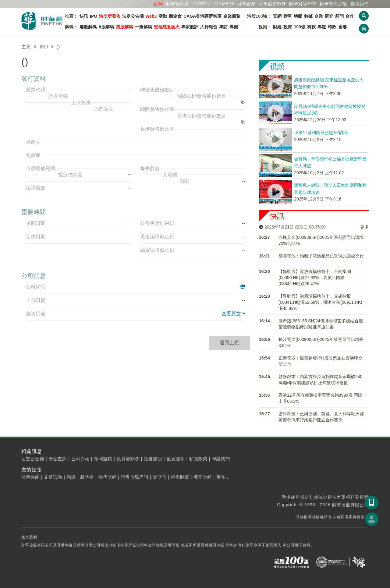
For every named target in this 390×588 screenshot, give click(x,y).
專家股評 (190, 27)
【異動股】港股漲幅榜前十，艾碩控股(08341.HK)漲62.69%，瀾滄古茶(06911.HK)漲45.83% (320, 302)
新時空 (87, 477)
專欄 (234, 27)
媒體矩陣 (272, 4)
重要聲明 (176, 459)
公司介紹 (80, 459)
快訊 (84, 16)
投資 (288, 27)
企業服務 (232, 16)
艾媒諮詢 (53, 477)
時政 (332, 27)
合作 (350, 16)
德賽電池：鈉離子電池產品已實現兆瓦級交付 (321, 256)
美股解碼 (125, 27)
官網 (277, 16)
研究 (329, 16)
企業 (319, 16)
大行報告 (209, 27)
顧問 (339, 16)
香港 (342, 27)
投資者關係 (128, 459)
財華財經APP (303, 4)
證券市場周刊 (135, 477)
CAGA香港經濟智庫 (202, 16)
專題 (322, 27)
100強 (299, 27)
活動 (163, 16)
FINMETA (224, 4)
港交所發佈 (110, 16)
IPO (94, 16)
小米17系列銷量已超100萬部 (321, 133)
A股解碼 (106, 27)
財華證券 (246, 4)
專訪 (223, 27)
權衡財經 (180, 477)
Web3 (151, 16)
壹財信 (160, 477)
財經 (277, 27)
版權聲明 (153, 459)
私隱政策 (198, 459)
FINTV (200, 4)
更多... (223, 477)
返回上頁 (229, 343)
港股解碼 (88, 27)
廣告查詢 (58, 459)
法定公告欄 (133, 16)
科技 (311, 27)
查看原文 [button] (233, 314)
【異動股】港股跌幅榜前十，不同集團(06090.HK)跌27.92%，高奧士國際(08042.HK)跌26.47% (315, 278)
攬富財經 (203, 477)
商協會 (175, 16)
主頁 (26, 47)
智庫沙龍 (334, 4)
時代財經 (108, 477)
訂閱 (158, 4)
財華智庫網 (177, 4)
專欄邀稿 (103, 459)
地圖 (298, 16)
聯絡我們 (360, 4)
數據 (308, 16)
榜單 (288, 16)
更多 (364, 227)
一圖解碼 (144, 27)
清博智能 (30, 477)
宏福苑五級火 (167, 27)
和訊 (71, 477)
